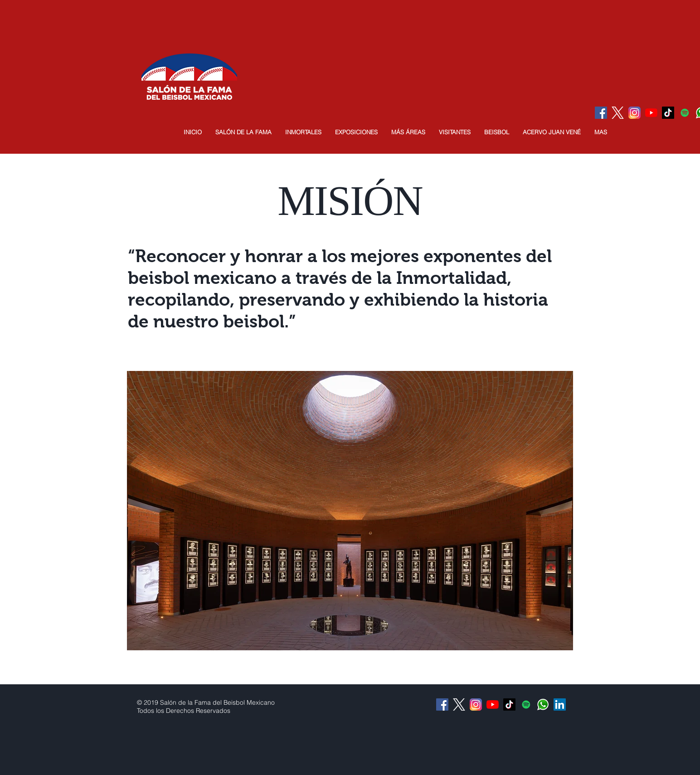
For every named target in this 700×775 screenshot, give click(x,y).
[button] (243, 132)
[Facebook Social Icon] (601, 113)
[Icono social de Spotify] (685, 113)
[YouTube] (651, 113)
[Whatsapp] (543, 704)
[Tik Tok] (668, 113)
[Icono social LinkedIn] (560, 704)
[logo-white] (618, 113)
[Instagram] (634, 113)
